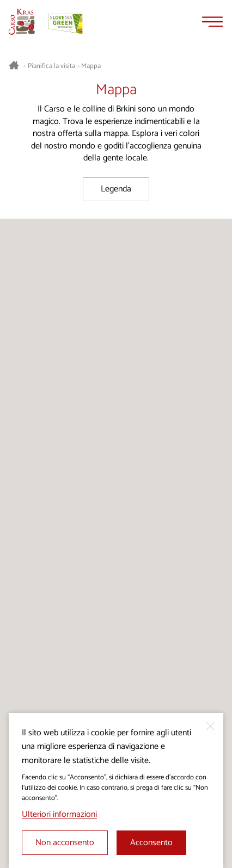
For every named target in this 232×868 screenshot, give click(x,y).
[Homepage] (22, 22)
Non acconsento (65, 843)
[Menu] (212, 22)
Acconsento (151, 843)
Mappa (91, 66)
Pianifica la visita (51, 66)
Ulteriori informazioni (59, 814)
